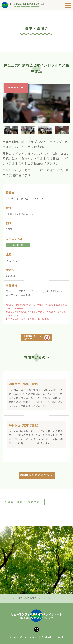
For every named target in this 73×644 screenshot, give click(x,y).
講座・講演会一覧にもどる (25, 502)
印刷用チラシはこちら (33, 338)
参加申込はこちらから (35, 475)
